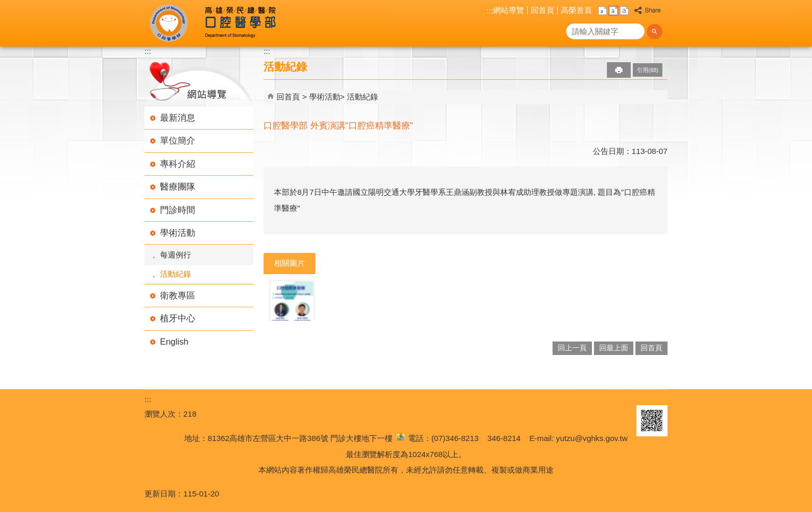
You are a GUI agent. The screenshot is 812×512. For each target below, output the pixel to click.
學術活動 (178, 233)
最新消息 (178, 118)
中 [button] (613, 11)
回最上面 (614, 348)
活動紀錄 (176, 274)
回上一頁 (572, 348)
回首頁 (542, 10)
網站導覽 (509, 10)
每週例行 (176, 255)
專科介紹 (178, 164)
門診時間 (178, 210)
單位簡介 (178, 141)
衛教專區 (178, 296)
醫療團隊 (178, 187)
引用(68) (648, 70)
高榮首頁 (576, 10)
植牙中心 (178, 318)
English (174, 342)
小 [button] (603, 11)
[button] (655, 32)
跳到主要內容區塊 (5, 5)
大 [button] (624, 11)
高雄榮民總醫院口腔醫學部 (240, 23)
